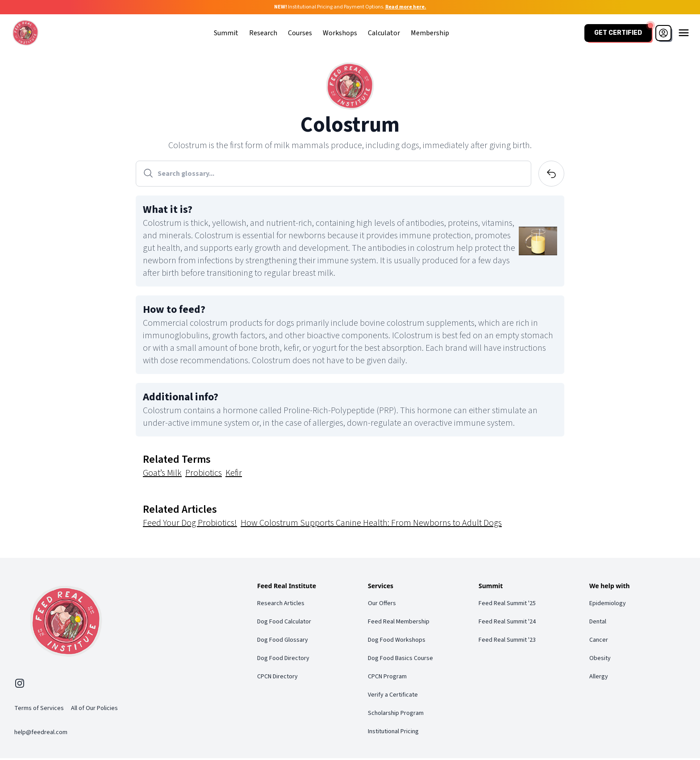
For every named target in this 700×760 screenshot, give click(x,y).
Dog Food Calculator (284, 623)
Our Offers (382, 605)
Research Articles (281, 605)
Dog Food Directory (283, 660)
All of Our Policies (94, 710)
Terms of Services (39, 710)
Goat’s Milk (162, 474)
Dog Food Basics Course (400, 660)
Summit (225, 33)
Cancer (599, 641)
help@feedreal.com (41, 734)
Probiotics (204, 474)
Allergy (599, 678)
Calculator (383, 33)
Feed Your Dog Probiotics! (190, 524)
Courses (299, 33)
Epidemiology (608, 605)
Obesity (600, 660)
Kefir (234, 474)
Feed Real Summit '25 (507, 605)
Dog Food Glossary (283, 641)
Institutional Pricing (393, 733)
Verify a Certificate (393, 696)
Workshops (339, 33)
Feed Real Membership (399, 623)
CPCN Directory (277, 678)
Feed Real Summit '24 (507, 623)
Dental (598, 623)
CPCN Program (387, 678)
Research (262, 33)
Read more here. (406, 7)
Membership (429, 33)
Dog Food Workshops (397, 641)
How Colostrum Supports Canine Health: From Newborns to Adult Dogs (371, 524)
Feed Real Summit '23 (507, 641)
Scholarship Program (396, 714)
